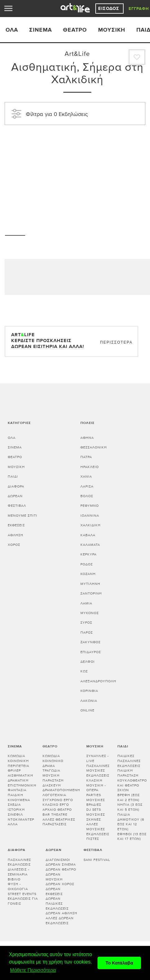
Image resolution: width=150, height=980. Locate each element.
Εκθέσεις (16, 525)
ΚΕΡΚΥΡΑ (89, 554)
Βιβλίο (14, 879)
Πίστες (93, 839)
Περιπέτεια (18, 766)
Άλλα (13, 824)
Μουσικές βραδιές (96, 802)
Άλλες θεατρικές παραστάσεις (59, 822)
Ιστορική (16, 810)
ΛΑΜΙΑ (86, 603)
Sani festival (97, 860)
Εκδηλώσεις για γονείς (23, 901)
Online (87, 710)
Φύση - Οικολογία (18, 886)
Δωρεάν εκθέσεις (54, 891)
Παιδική (16, 795)
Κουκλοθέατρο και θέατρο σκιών (132, 785)
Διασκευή (52, 785)
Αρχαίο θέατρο (57, 810)
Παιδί (13, 477)
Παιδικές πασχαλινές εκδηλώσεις (129, 761)
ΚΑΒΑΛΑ (88, 535)
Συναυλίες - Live (98, 758)
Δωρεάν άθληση (61, 913)
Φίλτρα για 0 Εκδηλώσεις (49, 114)
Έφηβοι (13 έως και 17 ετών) (132, 837)
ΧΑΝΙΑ (86, 477)
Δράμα (49, 766)
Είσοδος (109, 9)
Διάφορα (16, 486)
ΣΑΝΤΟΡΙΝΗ (91, 593)
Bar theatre (55, 815)
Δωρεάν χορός (60, 884)
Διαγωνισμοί (58, 860)
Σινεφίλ (15, 815)
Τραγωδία (51, 771)
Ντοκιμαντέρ (21, 820)
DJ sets (94, 810)
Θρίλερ (14, 771)
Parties (94, 795)
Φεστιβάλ (17, 506)
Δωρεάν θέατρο (61, 869)
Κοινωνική (18, 761)
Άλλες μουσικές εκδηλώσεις (98, 829)
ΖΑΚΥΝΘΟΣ (91, 642)
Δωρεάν (15, 496)
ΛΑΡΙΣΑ (87, 486)
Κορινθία (89, 691)
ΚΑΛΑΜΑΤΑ (90, 545)
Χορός (14, 545)
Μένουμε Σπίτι (23, 516)
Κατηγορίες (19, 423)
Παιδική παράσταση (128, 773)
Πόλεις (87, 423)
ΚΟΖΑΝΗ (88, 574)
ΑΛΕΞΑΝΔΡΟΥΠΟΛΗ (98, 681)
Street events (22, 894)
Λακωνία (89, 701)
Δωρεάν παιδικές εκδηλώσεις (57, 903)
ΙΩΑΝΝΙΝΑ (90, 516)
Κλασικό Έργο (56, 805)
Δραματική (18, 780)
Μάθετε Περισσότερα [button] (33, 970)
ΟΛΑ (12, 30)
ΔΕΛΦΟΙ (88, 662)
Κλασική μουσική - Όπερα (96, 785)
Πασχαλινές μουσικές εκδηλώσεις (98, 771)
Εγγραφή (139, 9)
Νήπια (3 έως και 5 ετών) (130, 807)
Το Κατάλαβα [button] (119, 963)
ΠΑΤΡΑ (86, 457)
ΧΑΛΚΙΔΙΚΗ (91, 525)
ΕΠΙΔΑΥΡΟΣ (91, 652)
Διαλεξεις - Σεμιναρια (18, 872)
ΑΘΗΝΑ (87, 438)
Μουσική (112, 30)
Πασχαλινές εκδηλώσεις (19, 862)
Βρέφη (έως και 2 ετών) (129, 797)
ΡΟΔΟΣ (87, 564)
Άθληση (16, 535)
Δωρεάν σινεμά (61, 864)
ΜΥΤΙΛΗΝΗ (90, 584)
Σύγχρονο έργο (58, 800)
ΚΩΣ (84, 671)
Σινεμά (41, 30)
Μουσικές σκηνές (96, 817)
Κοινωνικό (53, 761)
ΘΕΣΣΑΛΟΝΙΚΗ (94, 447)
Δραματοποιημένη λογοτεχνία (61, 793)
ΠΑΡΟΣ (87, 633)
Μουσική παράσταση (53, 778)
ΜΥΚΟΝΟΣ (90, 613)
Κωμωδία (16, 756)
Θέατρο (75, 30)
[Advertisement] (77, 171)
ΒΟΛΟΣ (87, 496)
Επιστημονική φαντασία (22, 788)
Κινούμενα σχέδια (19, 802)
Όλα (12, 438)
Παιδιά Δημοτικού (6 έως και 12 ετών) (131, 822)
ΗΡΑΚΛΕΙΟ (90, 467)
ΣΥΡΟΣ (86, 623)
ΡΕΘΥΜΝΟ (90, 506)
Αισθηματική (20, 775)
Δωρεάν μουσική (54, 877)
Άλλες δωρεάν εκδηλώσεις (60, 921)
